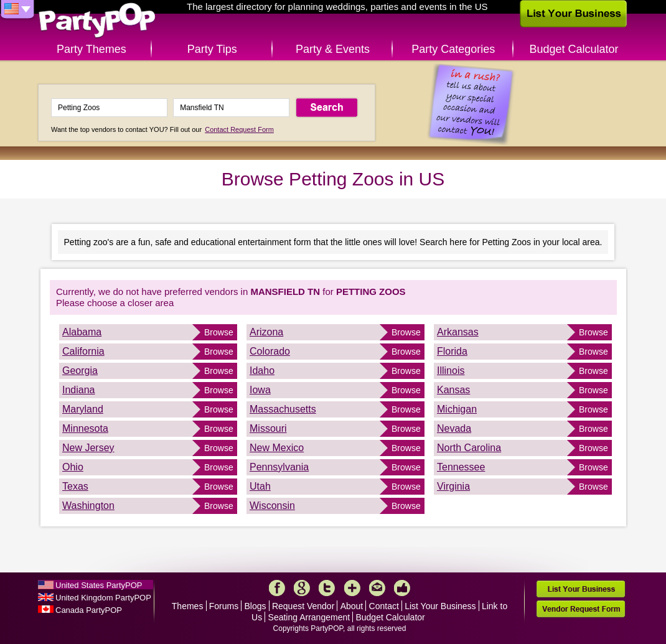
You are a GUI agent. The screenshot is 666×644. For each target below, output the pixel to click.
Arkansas (458, 332)
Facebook (277, 588)
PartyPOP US (97, 21)
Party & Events (333, 49)
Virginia (453, 486)
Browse (219, 332)
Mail (377, 588)
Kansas (453, 390)
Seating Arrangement (309, 617)
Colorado (270, 351)
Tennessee (461, 467)
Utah (260, 486)
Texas (75, 486)
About (352, 606)
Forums (224, 606)
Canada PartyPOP (89, 610)
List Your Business (440, 606)
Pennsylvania (279, 467)
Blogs (256, 606)
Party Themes (91, 49)
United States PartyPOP (99, 585)
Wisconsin (272, 506)
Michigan (457, 409)
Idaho (262, 371)
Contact (384, 606)
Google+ (302, 588)
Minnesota (85, 428)
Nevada (454, 428)
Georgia (80, 371)
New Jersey (88, 448)
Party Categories (453, 49)
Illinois (451, 371)
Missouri (268, 428)
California (83, 351)
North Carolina (469, 448)
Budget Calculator (574, 49)
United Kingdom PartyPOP (103, 598)
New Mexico (277, 448)
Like (402, 588)
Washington (88, 506)
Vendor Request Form (581, 609)
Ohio (73, 467)
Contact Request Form (239, 129)
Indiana (79, 390)
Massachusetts (283, 409)
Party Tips (212, 49)
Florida (452, 351)
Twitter (327, 588)
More (352, 588)
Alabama (82, 332)
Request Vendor (303, 606)
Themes (188, 606)
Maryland (83, 409)
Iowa (260, 390)
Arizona (266, 332)
